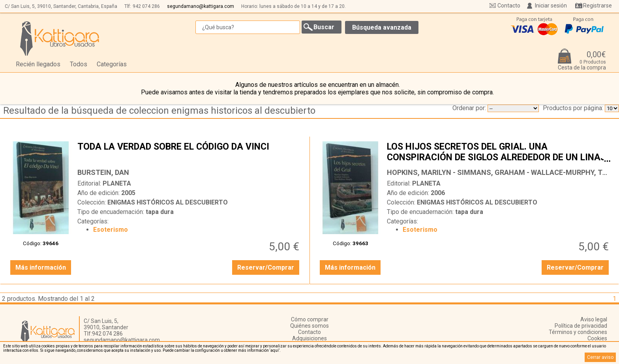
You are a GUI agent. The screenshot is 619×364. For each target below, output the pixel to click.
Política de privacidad (581, 326)
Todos (79, 64)
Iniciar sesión (551, 6)
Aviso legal (594, 319)
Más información (41, 267)
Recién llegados (38, 64)
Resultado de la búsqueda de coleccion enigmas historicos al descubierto (159, 111)
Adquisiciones (309, 338)
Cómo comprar (310, 319)
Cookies (597, 338)
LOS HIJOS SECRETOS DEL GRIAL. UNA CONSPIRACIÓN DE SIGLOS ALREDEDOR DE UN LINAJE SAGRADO (499, 153)
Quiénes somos (309, 326)
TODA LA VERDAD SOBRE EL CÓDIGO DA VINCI (189, 153)
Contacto (509, 6)
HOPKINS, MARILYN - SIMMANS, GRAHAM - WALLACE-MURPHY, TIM (499, 172)
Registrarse (597, 6)
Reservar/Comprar (266, 267)
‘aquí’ (275, 350)
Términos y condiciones (578, 332)
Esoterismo (111, 230)
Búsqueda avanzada (382, 27)
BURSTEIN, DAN (103, 172)
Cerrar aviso (600, 357)
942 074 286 (146, 6)
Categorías (112, 64)
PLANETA (117, 183)
